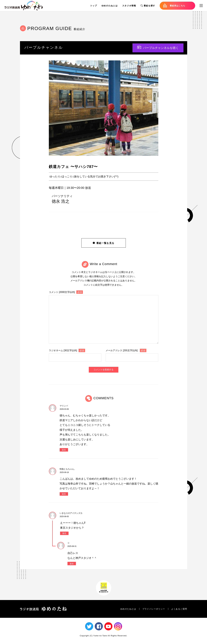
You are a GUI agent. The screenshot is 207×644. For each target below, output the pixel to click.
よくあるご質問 (179, 609)
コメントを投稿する (103, 370)
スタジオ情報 (129, 6)
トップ (94, 6)
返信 (64, 450)
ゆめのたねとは (110, 6)
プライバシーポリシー (154, 609)
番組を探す (148, 6)
